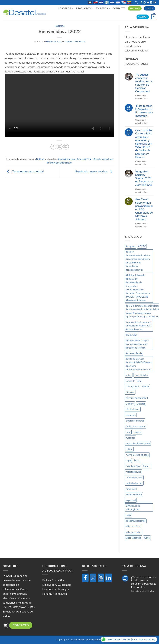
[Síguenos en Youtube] (155, 3)
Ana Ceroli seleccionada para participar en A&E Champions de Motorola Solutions (144, 209)
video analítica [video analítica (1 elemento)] (133, 526)
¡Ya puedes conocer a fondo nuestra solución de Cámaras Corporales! (144, 83)
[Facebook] (85, 578)
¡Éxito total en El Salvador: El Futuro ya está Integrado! (144, 111)
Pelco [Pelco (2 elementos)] (137, 460)
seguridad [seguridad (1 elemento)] (131, 500)
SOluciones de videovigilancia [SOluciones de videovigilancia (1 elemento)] (133, 507)
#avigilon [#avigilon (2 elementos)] (130, 246)
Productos (84, 8)
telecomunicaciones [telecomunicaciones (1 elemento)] (136, 521)
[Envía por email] (60, 147)
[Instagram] (93, 578)
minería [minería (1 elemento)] (137, 432)
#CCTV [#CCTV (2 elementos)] (142, 246)
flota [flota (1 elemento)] (128, 432)
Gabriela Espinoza (75, 42)
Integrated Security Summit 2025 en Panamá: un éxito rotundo (144, 178)
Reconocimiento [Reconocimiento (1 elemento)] (134, 495)
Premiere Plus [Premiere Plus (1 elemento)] (133, 466)
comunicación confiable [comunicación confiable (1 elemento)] (137, 387)
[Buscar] (136, 2)
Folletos (103, 8)
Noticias (60, 26)
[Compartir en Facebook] (53, 147)
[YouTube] (101, 578)
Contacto (119, 8)
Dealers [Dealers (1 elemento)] (130, 404)
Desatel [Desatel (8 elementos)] (141, 404)
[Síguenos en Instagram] (145, 3)
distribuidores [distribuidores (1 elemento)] (133, 409)
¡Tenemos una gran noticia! (25, 171)
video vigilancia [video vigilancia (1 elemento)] (133, 538)
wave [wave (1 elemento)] (147, 538)
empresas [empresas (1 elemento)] (131, 415)
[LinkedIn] (109, 578)
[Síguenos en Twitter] (148, 3)
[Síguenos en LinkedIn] (151, 3)
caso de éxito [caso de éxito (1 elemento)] (141, 375)
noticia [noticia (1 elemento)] (129, 449)
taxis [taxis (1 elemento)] (128, 515)
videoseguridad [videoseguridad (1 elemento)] (133, 532)
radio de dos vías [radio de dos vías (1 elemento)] (134, 478)
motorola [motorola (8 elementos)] (130, 438)
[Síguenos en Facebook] (141, 3)
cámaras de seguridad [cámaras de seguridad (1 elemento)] (137, 398)
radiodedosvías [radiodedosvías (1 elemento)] (133, 472)
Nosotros (66, 8)
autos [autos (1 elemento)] (129, 375)
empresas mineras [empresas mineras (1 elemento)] (135, 421)
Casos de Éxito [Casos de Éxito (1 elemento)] (133, 381)
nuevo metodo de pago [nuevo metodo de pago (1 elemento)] (137, 455)
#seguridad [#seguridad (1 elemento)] (131, 335)
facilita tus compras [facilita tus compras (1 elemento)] (136, 426)
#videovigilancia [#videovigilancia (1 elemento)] (134, 353)
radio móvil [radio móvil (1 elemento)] (131, 489)
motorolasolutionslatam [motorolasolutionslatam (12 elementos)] (138, 443)
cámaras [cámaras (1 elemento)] (130, 392)
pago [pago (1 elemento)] (128, 460)
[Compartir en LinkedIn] (66, 147)
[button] (154, 17)
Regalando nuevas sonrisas (95, 171)
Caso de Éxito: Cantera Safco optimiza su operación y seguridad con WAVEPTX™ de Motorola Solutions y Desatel (144, 143)
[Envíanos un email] (6, 626)
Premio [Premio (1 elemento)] (147, 466)
